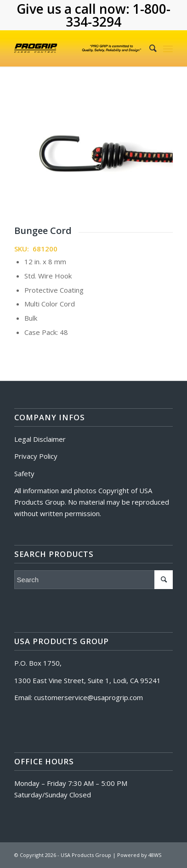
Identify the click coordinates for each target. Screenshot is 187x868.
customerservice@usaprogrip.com (88, 697)
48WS (155, 855)
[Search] (148, 48)
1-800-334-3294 (118, 15)
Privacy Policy (36, 456)
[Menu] (168, 48)
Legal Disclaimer (40, 439)
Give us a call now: (75, 9)
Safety (24, 473)
